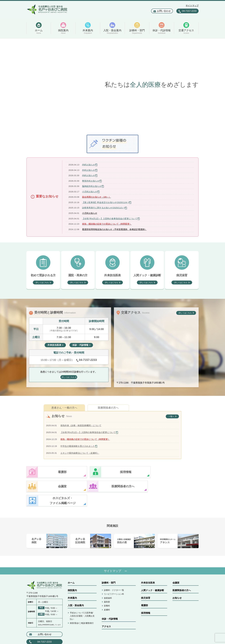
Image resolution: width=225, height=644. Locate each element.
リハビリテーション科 (114, 580)
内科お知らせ (89, 165)
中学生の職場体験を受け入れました (78, 446)
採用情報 (146, 599)
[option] (113, 85)
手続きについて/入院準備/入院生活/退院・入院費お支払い (82, 602)
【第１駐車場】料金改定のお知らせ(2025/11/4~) (105, 202)
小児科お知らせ (90, 192)
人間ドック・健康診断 (153, 576)
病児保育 (146, 584)
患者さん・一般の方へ (64, 408)
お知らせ (177, 584)
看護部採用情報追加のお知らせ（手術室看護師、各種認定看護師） (114, 229)
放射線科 (108, 584)
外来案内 (72, 584)
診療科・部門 (109, 569)
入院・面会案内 (76, 591)
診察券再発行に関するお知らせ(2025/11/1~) (103, 208)
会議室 (176, 569)
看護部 (144, 591)
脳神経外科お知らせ (92, 186)
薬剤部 (107, 588)
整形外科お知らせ (91, 181)
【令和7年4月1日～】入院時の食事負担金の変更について (110, 219)
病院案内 (72, 576)
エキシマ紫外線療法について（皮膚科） (80, 453)
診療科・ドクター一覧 (114, 576)
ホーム (71, 569)
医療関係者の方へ (108, 408)
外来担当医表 (148, 569)
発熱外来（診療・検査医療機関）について (81, 425)
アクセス (106, 612)
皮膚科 (107, 596)
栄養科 (107, 592)
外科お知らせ (89, 170)
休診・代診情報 (110, 605)
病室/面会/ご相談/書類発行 (82, 609)
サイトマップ (192, 6)
